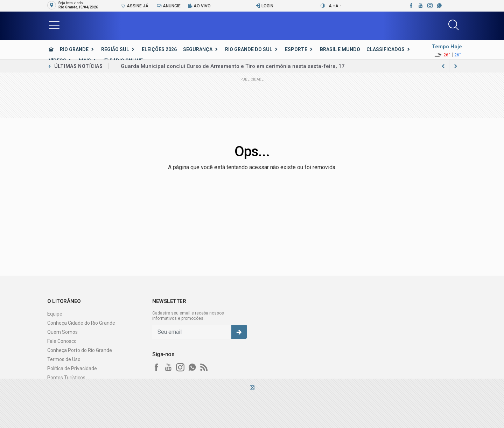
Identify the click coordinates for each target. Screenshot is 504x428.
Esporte (296, 49)
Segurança (198, 49)
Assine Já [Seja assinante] (135, 6)
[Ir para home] (51, 49)
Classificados (386, 49)
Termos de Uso (64, 359)
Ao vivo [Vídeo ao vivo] (199, 6)
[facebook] (411, 6)
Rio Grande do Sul (249, 49)
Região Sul (115, 49)
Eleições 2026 (159, 49)
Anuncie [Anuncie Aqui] (169, 6)
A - (338, 6)
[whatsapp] (439, 6)
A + (332, 6)
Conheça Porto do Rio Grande (80, 350)
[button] (54, 25)
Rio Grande (74, 49)
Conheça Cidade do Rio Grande (81, 323)
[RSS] (204, 367)
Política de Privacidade (72, 368)
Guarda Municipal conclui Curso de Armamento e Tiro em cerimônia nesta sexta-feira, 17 (233, 66)
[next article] (443, 66)
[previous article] (456, 66)
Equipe (55, 314)
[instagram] (430, 6)
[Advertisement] (252, 409)
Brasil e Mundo (340, 49)
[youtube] (420, 6)
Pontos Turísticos (66, 378)
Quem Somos (62, 332)
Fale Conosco (62, 341)
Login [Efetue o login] (264, 6)
